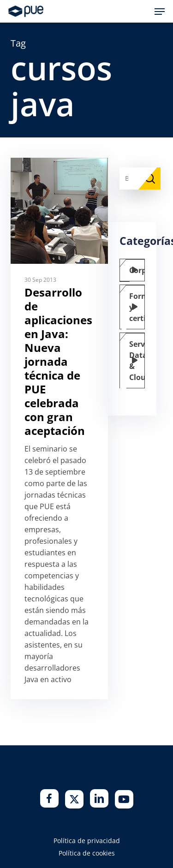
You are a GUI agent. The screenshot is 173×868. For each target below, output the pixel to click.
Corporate (139, 270)
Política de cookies (87, 853)
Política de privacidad (87, 841)
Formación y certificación (139, 307)
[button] (160, 12)
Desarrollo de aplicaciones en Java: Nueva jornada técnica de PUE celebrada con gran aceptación (58, 361)
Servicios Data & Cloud (139, 361)
